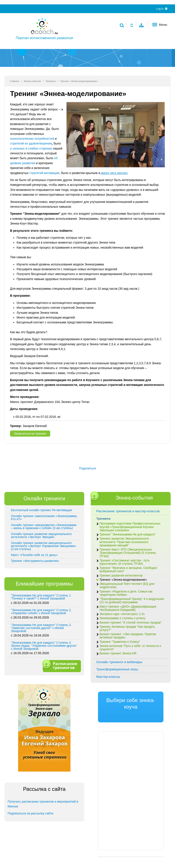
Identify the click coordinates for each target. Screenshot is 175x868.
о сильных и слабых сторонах (31, 148)
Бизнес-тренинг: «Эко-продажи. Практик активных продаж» (128, 636)
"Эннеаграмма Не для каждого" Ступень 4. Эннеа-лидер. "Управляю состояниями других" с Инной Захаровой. (44, 646)
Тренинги (51, 81)
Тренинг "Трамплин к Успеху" (120, 642)
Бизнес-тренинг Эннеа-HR (118, 653)
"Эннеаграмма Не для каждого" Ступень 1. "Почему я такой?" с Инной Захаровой (41, 597)
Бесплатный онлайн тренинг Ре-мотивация (41, 510)
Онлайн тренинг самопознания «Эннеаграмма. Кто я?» (44, 518)
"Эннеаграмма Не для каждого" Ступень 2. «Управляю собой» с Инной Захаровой (41, 612)
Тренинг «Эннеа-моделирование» (123, 580)
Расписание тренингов (61, 666)
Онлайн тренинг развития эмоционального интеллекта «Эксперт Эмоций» (41, 535)
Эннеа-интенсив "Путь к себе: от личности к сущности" (130, 648)
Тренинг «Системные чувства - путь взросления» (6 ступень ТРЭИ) (125, 562)
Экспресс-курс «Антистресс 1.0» (122, 614)
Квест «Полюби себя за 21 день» (34, 555)
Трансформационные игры (117, 669)
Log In (162, 9)
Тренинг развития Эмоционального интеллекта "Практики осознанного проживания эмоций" (124, 542)
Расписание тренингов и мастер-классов (128, 511)
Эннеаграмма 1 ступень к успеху (122, 618)
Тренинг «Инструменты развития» (35, 561)
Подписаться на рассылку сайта (30, 813)
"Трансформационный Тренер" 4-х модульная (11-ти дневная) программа (132, 601)
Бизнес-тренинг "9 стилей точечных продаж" (131, 623)
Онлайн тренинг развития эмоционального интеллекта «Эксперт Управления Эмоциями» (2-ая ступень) (44, 546)
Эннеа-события (32, 81)
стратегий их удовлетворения (31, 143)
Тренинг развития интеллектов (121, 576)
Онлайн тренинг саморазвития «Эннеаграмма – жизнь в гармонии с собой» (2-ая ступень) (44, 526)
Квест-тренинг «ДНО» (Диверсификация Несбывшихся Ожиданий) (128, 608)
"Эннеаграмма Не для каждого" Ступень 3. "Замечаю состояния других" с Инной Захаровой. (41, 628)
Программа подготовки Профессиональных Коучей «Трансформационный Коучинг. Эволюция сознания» (130, 527)
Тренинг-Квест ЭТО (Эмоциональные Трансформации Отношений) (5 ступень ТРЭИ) (128, 553)
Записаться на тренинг (30, 434)
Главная (14, 81)
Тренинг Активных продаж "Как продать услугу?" (127, 628)
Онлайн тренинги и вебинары (119, 662)
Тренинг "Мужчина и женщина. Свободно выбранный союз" (128, 570)
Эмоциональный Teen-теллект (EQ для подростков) (127, 586)
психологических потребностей (32, 139)
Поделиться (87, 468)
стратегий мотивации (44, 173)
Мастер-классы (108, 677)
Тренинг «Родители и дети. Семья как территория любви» (126, 593)
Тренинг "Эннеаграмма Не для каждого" (128, 534)
